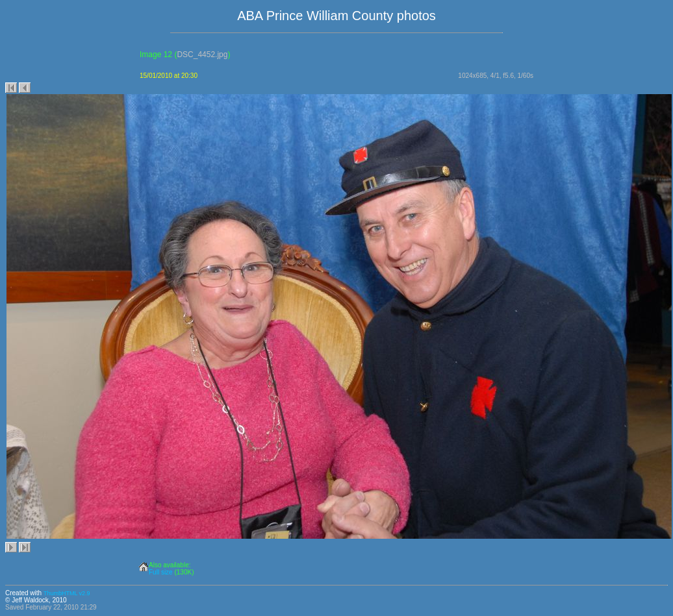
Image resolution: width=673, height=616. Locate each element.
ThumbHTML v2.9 (67, 593)
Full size (161, 572)
